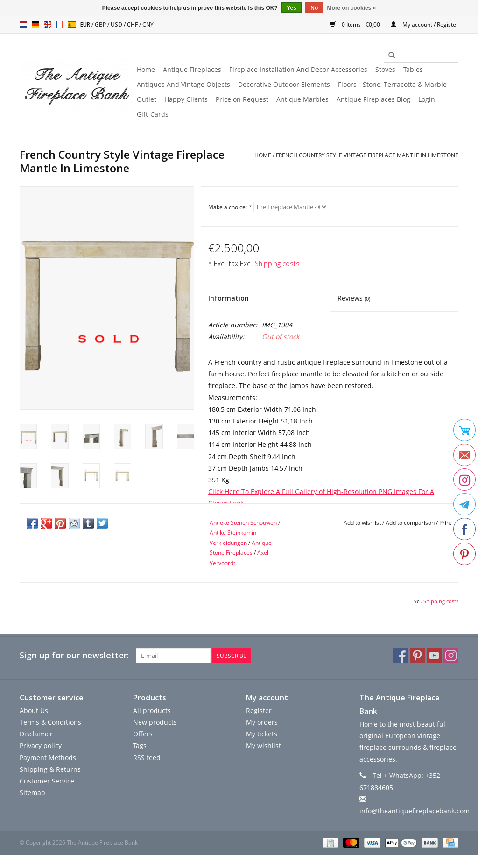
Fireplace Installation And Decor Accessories (298, 69)
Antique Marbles (302, 99)
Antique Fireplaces (192, 69)
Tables (413, 69)
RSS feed (147, 757)
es (72, 25)
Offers (143, 734)
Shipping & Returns (50, 769)
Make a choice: (230, 207)
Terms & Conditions (50, 722)
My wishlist (264, 745)
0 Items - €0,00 (356, 25)
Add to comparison (411, 523)
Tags (140, 745)
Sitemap (32, 793)
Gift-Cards (153, 114)
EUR (86, 25)
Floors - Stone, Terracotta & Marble (392, 84)
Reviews (354, 298)
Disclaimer (36, 734)
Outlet (147, 99)
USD (117, 25)
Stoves (385, 69)
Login (427, 99)
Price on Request (242, 99)
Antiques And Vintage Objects (183, 84)
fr (60, 25)
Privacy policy (41, 745)
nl (23, 25)
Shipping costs (277, 264)
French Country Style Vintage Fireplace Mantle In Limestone (367, 155)
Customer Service (47, 781)
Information (228, 298)
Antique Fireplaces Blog (373, 99)
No (314, 8)
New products (155, 722)
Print (445, 523)
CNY (148, 25)
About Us (34, 710)
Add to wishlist (362, 523)
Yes (292, 8)
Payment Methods (48, 757)
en (48, 25)
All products (152, 710)
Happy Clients (186, 99)
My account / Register (425, 25)
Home (146, 69)
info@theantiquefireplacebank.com (415, 811)
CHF (133, 25)
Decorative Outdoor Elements (284, 84)
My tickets (262, 734)
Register (259, 710)
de (35, 25)
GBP (101, 25)
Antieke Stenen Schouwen (243, 523)
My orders (262, 722)
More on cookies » (352, 8)
